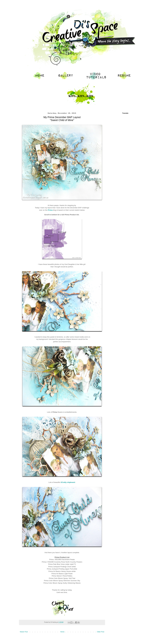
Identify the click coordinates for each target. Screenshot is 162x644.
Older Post (101, 632)
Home (62, 632)
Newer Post (24, 632)
